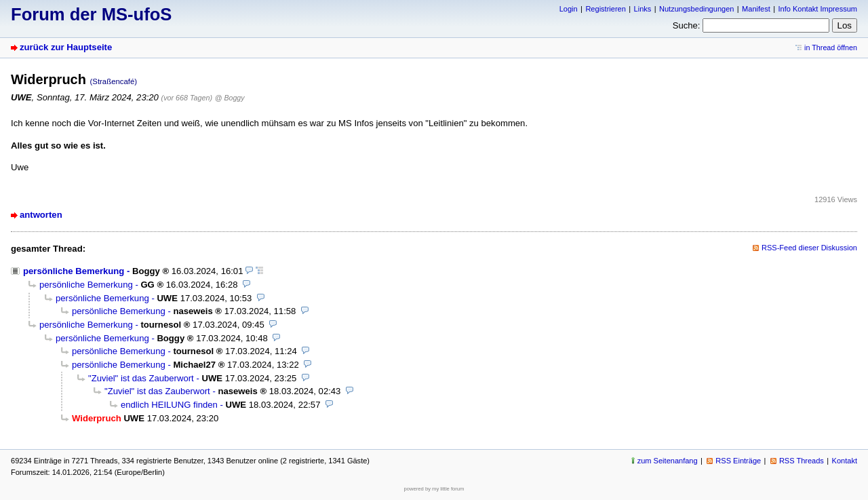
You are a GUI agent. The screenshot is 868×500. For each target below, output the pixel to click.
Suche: (687, 25)
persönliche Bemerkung (74, 271)
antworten (41, 215)
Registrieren (605, 9)
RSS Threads (802, 461)
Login (569, 9)
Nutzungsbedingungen (696, 9)
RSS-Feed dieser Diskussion (809, 248)
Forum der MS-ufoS (91, 14)
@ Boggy (230, 98)
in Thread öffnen (831, 47)
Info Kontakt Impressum (818, 9)
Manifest (756, 9)
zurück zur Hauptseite (66, 47)
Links (643, 9)
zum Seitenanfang (668, 461)
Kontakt (845, 461)
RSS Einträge (738, 461)
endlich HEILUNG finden (169, 405)
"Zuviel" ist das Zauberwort (141, 378)
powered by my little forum (434, 489)
